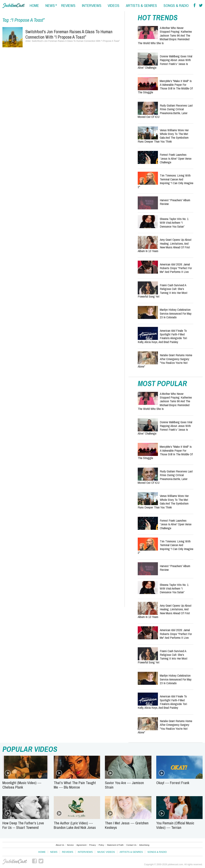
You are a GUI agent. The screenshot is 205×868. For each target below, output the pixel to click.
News (54, 852)
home (34, 5)
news (50, 5)
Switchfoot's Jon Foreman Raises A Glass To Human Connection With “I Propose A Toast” (69, 34)
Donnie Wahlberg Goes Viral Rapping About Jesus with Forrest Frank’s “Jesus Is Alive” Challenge (165, 62)
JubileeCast (15, 862)
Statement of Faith (115, 845)
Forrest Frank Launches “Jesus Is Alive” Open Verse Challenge (176, 158)
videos (114, 5)
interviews (92, 5)
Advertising (144, 845)
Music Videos (106, 852)
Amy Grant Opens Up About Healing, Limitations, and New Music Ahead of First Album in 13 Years (165, 245)
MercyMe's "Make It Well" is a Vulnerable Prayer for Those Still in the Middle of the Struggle (165, 87)
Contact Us (131, 845)
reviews (68, 5)
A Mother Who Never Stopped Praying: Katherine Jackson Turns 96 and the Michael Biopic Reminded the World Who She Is (165, 35)
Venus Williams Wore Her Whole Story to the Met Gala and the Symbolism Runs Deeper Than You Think (163, 136)
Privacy (92, 845)
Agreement (82, 845)
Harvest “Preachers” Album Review (175, 202)
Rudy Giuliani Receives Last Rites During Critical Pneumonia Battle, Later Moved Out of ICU (165, 111)
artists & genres (141, 5)
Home (42, 852)
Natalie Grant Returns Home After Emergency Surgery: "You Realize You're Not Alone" (165, 361)
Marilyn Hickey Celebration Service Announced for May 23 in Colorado (176, 313)
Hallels (14, 6)
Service (70, 845)
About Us (60, 845)
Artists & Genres (131, 852)
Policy (101, 845)
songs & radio (176, 5)
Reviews (68, 852)
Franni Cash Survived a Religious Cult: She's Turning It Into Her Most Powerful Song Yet (163, 291)
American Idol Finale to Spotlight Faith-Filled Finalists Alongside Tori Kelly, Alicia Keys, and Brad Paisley (162, 336)
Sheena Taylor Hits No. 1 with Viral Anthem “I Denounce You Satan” (174, 223)
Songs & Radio (157, 852)
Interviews (85, 852)
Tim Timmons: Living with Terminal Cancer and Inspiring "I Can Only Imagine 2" (166, 181)
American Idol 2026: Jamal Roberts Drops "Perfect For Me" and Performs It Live (176, 268)
